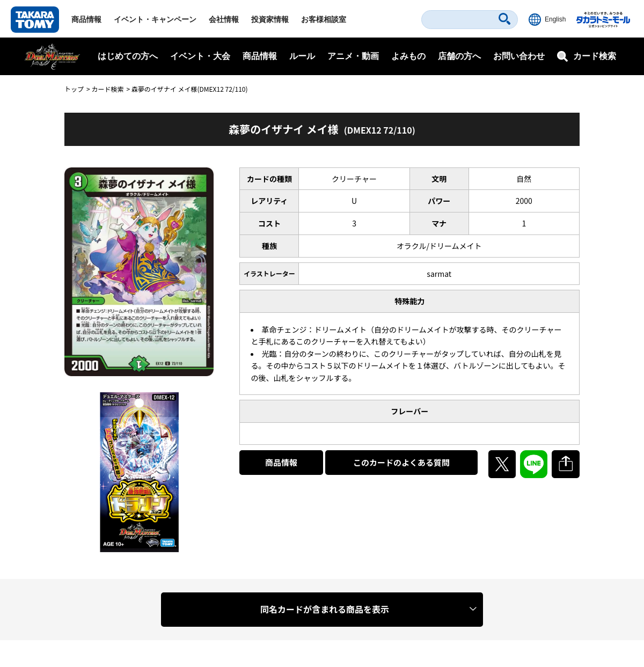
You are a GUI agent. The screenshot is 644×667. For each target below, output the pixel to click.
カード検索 (107, 89)
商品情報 (86, 19)
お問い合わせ (519, 56)
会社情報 (224, 19)
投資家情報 (270, 19)
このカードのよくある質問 (401, 462)
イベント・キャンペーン (155, 19)
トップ (74, 89)
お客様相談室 (324, 19)
